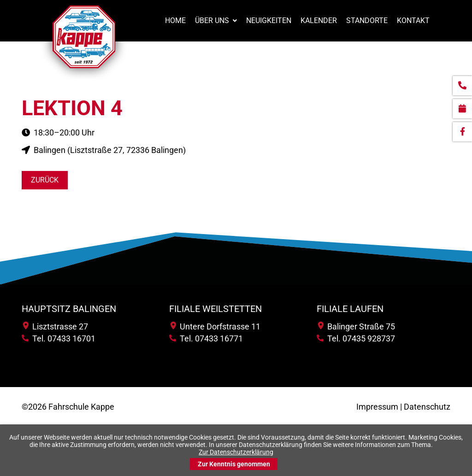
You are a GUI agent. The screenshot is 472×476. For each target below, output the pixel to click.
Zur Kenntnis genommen (234, 464)
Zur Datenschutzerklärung (236, 452)
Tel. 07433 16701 (59, 338)
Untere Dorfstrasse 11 (215, 326)
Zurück (45, 180)
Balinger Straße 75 (357, 326)
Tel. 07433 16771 (206, 338)
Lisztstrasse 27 (56, 326)
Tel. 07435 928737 (356, 338)
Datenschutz (427, 407)
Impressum (377, 407)
